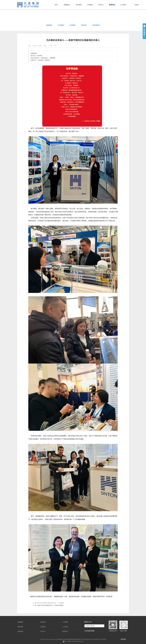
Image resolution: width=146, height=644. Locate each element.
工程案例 (90, 5)
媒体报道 (49, 25)
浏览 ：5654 (53, 46)
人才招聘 (65, 622)
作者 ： (41, 46)
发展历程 (20, 631)
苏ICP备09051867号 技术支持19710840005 (94, 639)
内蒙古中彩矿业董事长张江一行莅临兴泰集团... (51, 605)
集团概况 (67, 5)
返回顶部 (123, 639)
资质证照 (20, 627)
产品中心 (101, 5)
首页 (56, 5)
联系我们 (65, 631)
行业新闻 (61, 25)
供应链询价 (96, 25)
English (137, 5)
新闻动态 (112, 5)
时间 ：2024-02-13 (33, 46)
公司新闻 (72, 25)
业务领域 (79, 5)
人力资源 (123, 5)
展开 (144, 31)
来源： (45, 46)
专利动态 (84, 25)
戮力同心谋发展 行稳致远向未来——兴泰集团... (51, 603)
